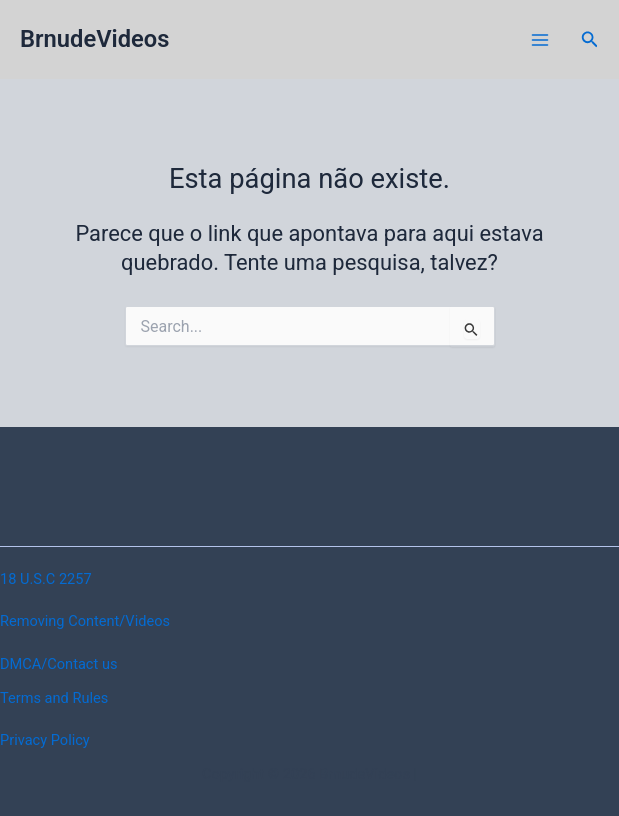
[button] (590, 39)
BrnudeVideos (94, 39)
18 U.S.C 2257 (46, 579)
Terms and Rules (54, 698)
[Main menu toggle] (540, 40)
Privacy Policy (45, 740)
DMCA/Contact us (58, 664)
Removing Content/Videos (85, 621)
